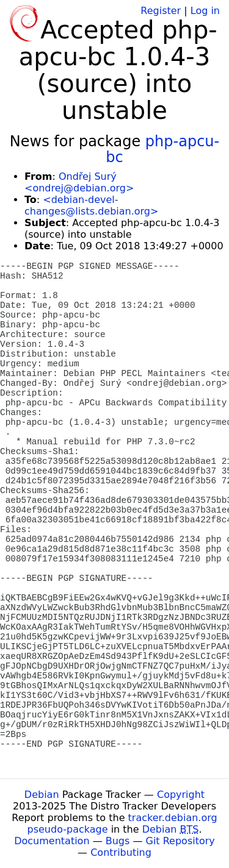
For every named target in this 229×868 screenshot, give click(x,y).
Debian (42, 795)
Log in (205, 11)
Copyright (181, 795)
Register (161, 11)
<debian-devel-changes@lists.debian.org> (91, 205)
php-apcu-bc (162, 149)
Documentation (52, 841)
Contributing (121, 852)
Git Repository (180, 841)
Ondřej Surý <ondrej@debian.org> (79, 182)
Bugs (118, 841)
